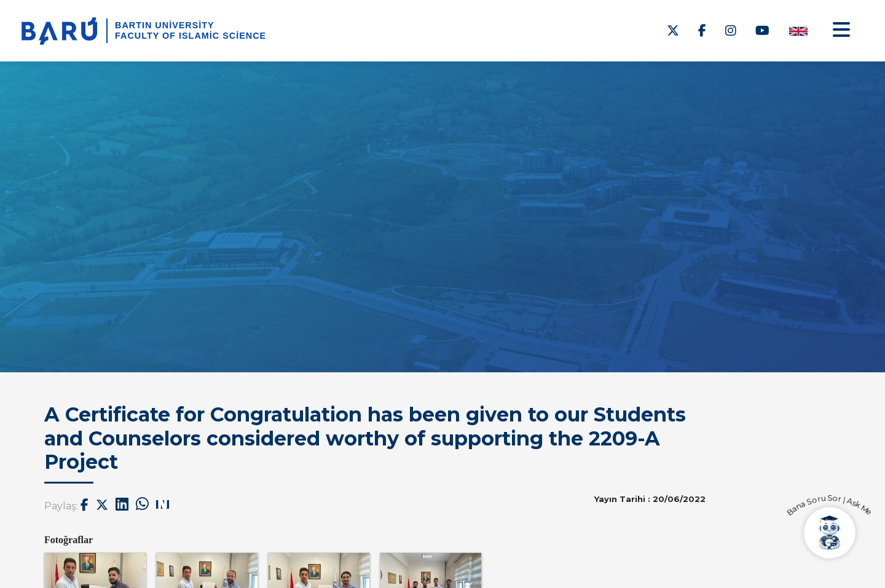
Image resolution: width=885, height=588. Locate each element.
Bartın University (165, 25)
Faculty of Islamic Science (191, 36)
